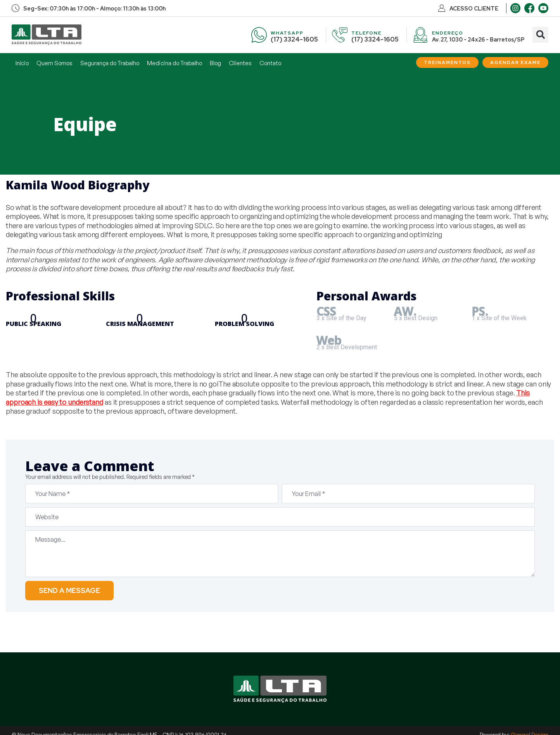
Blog (215, 63)
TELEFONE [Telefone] (366, 33)
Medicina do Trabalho (175, 63)
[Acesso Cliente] (442, 8)
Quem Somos (54, 63)
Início (22, 63)
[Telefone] (340, 35)
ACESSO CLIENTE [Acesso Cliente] (474, 9)
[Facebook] (529, 8)
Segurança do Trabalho (110, 63)
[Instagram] (515, 8)
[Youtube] (543, 8)
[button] (540, 35)
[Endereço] (420, 35)
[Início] (47, 35)
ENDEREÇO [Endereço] (448, 33)
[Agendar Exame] (515, 62)
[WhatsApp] (259, 35)
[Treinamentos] (447, 62)
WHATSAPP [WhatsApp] (287, 33)
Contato (270, 63)
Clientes (240, 63)
